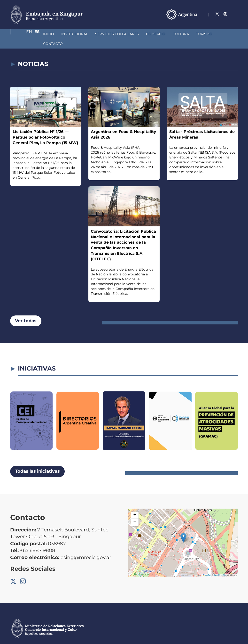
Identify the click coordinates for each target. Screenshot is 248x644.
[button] (183, 528)
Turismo (179, 34)
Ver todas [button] (26, 311)
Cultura (155, 34)
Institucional (49, 34)
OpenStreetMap (220, 565)
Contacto (204, 34)
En (225, 14)
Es (235, 14)
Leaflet (207, 565)
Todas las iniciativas (37, 462)
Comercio (130, 34)
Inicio (23, 34)
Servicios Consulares (91, 34)
